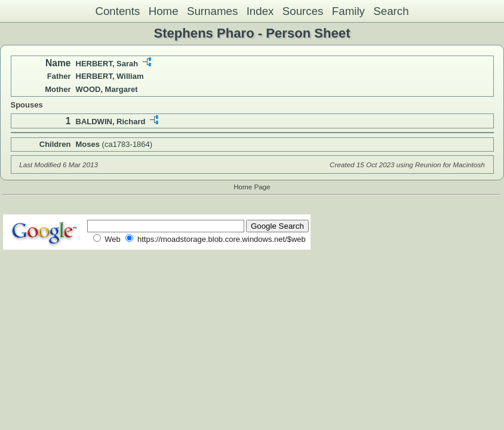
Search (391, 11)
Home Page (252, 187)
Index (260, 11)
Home (164, 11)
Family (348, 11)
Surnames (212, 11)
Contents (117, 11)
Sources (303, 11)
